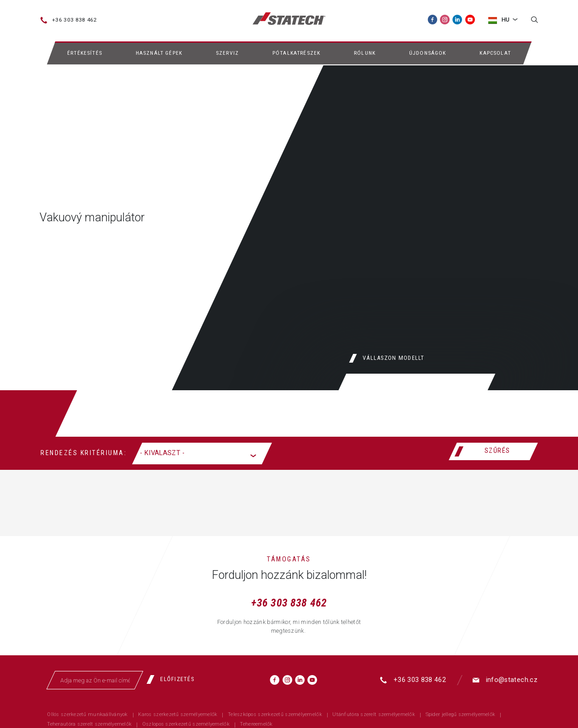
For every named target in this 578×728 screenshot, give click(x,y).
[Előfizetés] (174, 679)
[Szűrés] (493, 451)
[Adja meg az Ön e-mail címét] (95, 680)
